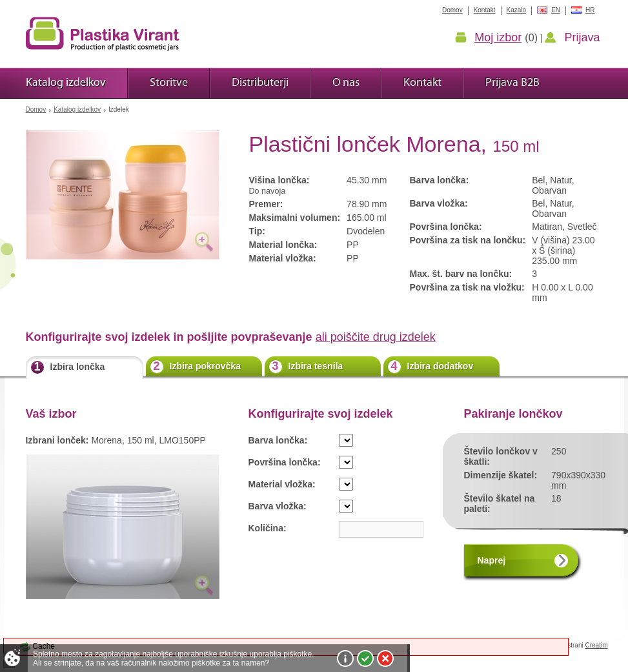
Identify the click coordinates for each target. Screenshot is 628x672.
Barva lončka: (278, 440)
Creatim (596, 645)
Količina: (268, 528)
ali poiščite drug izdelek (376, 337)
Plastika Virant (103, 34)
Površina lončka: (285, 462)
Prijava (582, 37)
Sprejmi (365, 658)
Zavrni (385, 658)
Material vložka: (282, 484)
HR (590, 10)
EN (556, 10)
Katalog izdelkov (77, 109)
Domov (36, 109)
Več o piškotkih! (345, 658)
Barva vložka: (278, 506)
